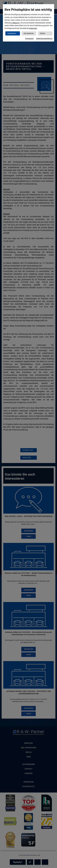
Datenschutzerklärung (44, 38)
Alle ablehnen (29, 33)
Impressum (29, 38)
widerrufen (33, 28)
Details (43, 33)
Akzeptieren (12, 33)
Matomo (16, 23)
